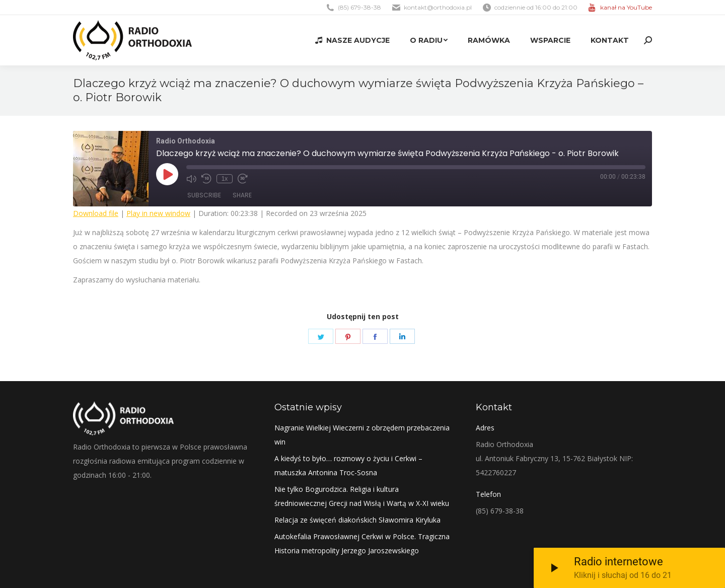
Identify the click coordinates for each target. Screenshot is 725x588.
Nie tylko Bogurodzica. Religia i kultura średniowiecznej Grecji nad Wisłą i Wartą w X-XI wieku (362, 496)
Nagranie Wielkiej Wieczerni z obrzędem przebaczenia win (362, 435)
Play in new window (158, 213)
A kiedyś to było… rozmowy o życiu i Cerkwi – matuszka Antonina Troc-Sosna (348, 465)
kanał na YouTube (626, 7)
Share (242, 195)
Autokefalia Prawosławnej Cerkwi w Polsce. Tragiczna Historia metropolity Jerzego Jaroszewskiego (362, 543)
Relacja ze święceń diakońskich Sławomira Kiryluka (357, 520)
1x (225, 179)
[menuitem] (352, 40)
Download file (96, 213)
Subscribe (204, 195)
